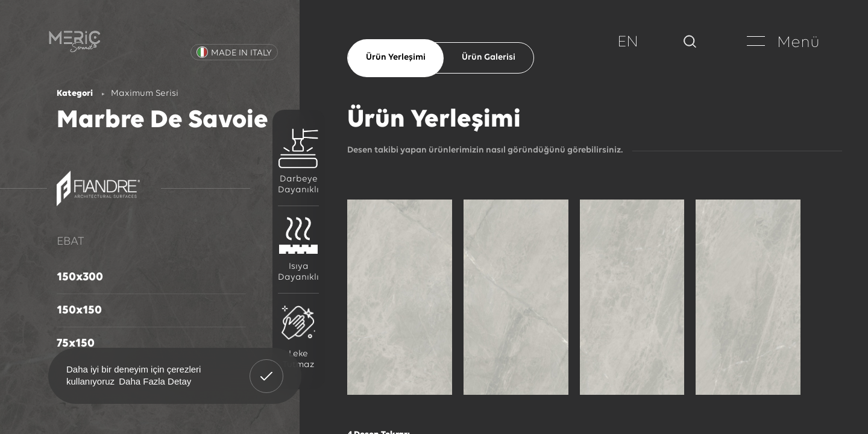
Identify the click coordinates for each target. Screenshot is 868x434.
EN (628, 42)
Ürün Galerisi (489, 58)
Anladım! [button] (267, 367)
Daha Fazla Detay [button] (155, 381)
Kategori (75, 94)
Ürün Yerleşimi (396, 58)
